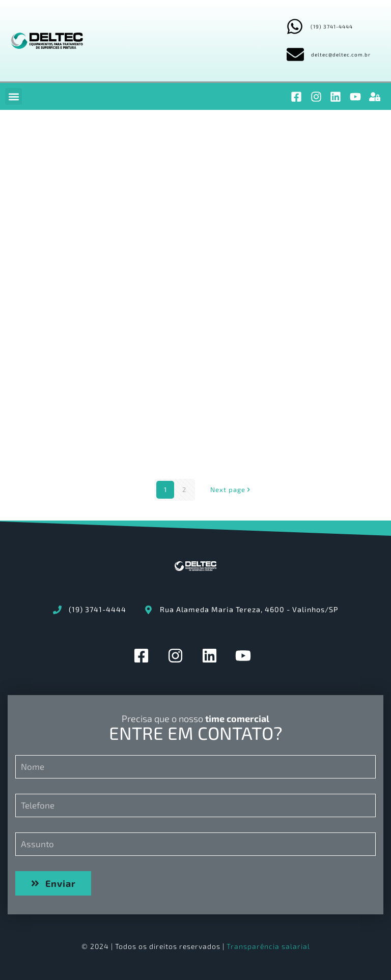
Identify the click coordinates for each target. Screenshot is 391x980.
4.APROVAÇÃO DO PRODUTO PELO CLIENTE (189, 291)
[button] (13, 96)
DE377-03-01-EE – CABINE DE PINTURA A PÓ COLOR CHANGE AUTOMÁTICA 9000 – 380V (311, 419)
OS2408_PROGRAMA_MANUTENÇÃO (228, 190)
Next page (231, 489)
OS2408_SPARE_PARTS (84, 190)
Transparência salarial (268, 946)
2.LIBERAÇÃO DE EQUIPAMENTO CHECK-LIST (70, 392)
